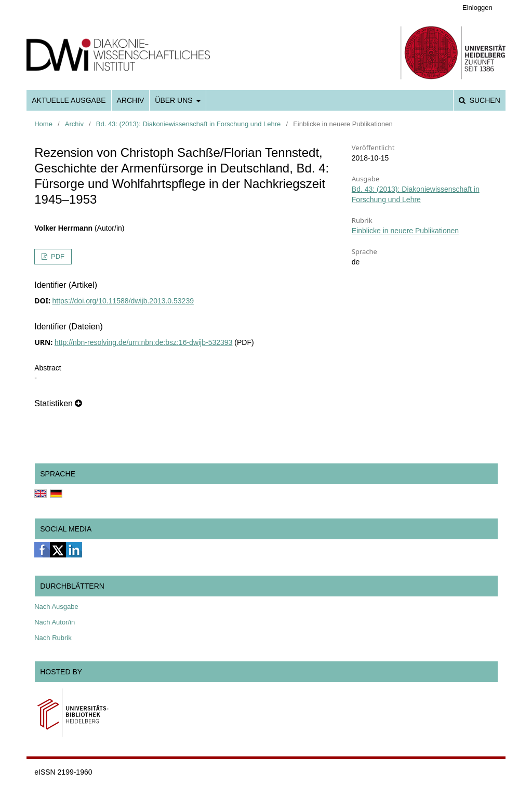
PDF (57, 256)
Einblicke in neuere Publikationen (405, 231)
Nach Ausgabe (56, 607)
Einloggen (477, 8)
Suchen (484, 100)
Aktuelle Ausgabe (69, 100)
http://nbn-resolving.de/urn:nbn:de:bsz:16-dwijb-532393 (143, 342)
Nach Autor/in (55, 622)
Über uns (175, 100)
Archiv (131, 100)
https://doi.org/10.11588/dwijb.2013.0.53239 (123, 301)
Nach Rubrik (53, 638)
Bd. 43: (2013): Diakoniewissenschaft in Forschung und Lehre (189, 124)
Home (43, 124)
